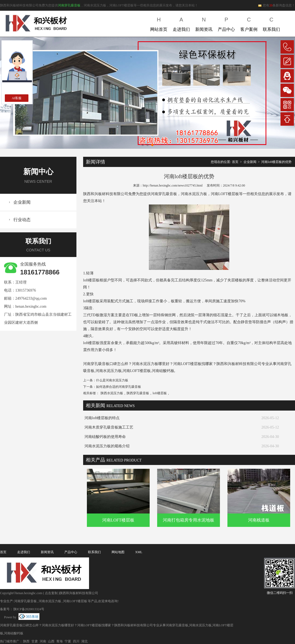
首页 (235, 162)
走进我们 (181, 23)
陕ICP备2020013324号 (29, 609)
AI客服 (17, 98)
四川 (76, 641)
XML (139, 552)
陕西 (26, 641)
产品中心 (226, 23)
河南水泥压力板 (50, 601)
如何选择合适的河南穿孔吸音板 (119, 387)
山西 (51, 641)
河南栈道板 (259, 520)
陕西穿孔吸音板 (138, 393)
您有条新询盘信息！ (276, 5)
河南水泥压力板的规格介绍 (107, 446)
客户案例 (249, 23)
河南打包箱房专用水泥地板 (189, 520)
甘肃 (35, 641)
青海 (60, 641)
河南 (43, 641)
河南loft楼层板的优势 (276, 162)
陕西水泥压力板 (112, 393)
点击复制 (51, 593)
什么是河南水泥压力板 (112, 380)
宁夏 (68, 641)
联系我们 (271, 23)
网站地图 (118, 552)
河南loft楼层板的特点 (102, 418)
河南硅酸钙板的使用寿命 (105, 437)
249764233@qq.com (31, 298)
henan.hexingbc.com (31, 306)
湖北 (84, 641)
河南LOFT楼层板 (118, 520)
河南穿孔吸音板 (69, 5)
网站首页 (159, 23)
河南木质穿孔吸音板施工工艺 (109, 427)
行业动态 (22, 220)
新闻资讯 (204, 23)
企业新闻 (22, 202)
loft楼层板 (160, 393)
